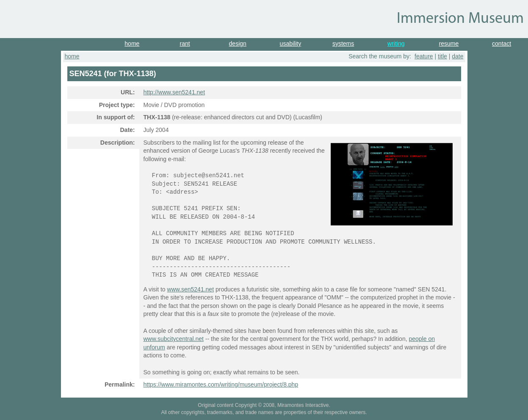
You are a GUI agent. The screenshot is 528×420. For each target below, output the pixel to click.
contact (502, 44)
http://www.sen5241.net (174, 92)
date (458, 56)
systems (343, 44)
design (238, 44)
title (442, 56)
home (132, 44)
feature (424, 56)
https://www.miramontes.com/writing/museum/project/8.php (221, 384)
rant (185, 44)
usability (291, 44)
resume (449, 44)
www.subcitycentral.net (174, 339)
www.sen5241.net (191, 289)
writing (396, 44)
